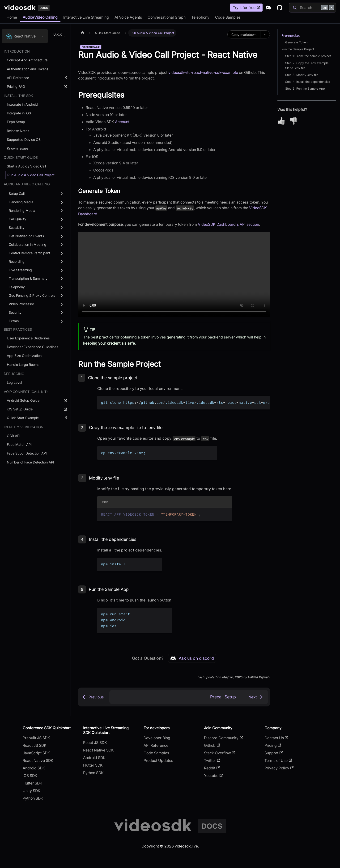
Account (122, 122)
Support (274, 753)
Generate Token (296, 42)
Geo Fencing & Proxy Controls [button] (32, 295)
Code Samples (228, 17)
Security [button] (15, 312)
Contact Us (276, 738)
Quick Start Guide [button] (21, 157)
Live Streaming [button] (20, 270)
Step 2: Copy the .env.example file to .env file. (307, 66)
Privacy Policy (279, 768)
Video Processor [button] (21, 304)
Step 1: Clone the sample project (308, 56)
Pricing (273, 745)
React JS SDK (35, 745)
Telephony (200, 17)
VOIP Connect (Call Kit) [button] (26, 392)
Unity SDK (32, 791)
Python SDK (33, 798)
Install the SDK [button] (18, 96)
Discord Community (223, 738)
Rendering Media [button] (22, 211)
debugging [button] (14, 374)
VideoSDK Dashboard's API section (228, 224)
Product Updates (158, 760)
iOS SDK (30, 776)
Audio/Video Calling (40, 17)
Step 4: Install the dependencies (308, 82)
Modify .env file (104, 478)
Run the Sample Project (298, 49)
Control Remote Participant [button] (30, 253)
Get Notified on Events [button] (26, 236)
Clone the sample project (113, 378)
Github (212, 745)
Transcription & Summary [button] (28, 278)
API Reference (156, 745)
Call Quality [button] (17, 219)
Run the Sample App (109, 589)
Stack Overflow (220, 753)
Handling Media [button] (21, 202)
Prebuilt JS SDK (36, 738)
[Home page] (83, 33)
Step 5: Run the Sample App (305, 89)
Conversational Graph (167, 17)
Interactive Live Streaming (86, 17)
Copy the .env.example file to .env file (126, 428)
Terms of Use (278, 760)
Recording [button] (17, 261)
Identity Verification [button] (24, 427)
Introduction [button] (17, 51)
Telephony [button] (17, 287)
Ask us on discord (192, 658)
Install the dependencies (113, 539)
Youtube (213, 776)
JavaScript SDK (36, 753)
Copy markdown (244, 35)
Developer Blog (157, 738)
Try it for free (246, 8)
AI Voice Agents (128, 17)
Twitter (212, 760)
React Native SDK (38, 760)
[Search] (313, 8)
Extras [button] (14, 321)
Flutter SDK (32, 783)
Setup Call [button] (17, 194)
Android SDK (34, 768)
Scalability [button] (17, 227)
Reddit (212, 768)
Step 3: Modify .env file (302, 75)
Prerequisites (291, 35)
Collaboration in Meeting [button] (28, 244)
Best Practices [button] (18, 329)
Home (12, 17)
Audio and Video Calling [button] (27, 184)
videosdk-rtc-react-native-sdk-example (203, 72)
